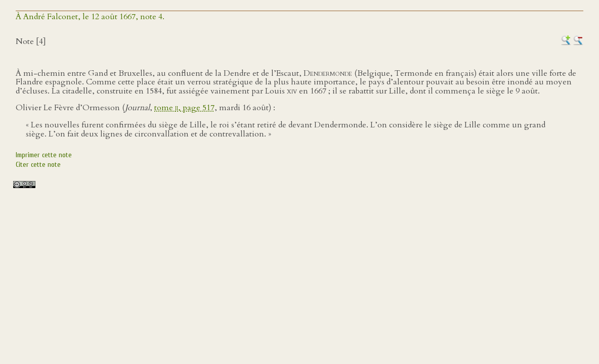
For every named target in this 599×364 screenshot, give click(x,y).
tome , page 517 (184, 108)
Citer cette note (38, 165)
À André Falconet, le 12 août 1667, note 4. (90, 17)
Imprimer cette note (44, 155)
